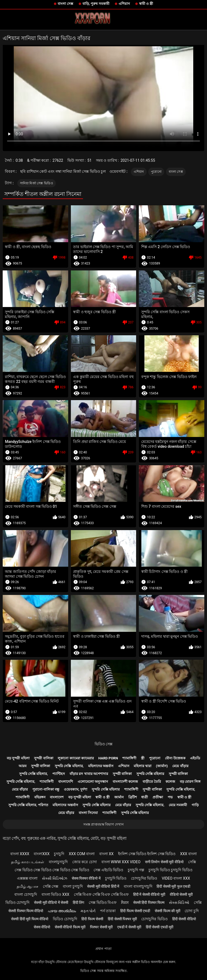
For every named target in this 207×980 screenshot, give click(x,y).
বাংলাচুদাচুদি (58, 862)
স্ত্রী (143, 758)
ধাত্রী (145, 797)
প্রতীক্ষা (158, 797)
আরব (23, 766)
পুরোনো (156, 172)
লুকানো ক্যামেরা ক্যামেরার (76, 758)
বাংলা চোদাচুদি (25, 894)
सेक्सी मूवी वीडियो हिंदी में (103, 886)
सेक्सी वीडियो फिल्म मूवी (70, 927)
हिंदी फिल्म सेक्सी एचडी (135, 911)
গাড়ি (195, 805)
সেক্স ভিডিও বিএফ (103, 903)
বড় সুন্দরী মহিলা (18, 758)
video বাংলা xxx (176, 878)
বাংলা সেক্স (65, 4)
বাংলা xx (106, 854)
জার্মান (119, 797)
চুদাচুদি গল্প (136, 870)
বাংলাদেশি (66, 782)
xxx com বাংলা (82, 854)
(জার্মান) (162, 766)
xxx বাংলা (188, 854)
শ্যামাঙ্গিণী (129, 758)
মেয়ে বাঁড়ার (180, 766)
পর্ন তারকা (108, 911)
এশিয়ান (124, 4)
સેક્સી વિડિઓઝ (54, 878)
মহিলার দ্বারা (142, 766)
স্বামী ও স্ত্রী (146, 4)
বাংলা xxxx (20, 854)
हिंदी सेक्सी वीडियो (184, 919)
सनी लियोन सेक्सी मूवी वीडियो (164, 862)
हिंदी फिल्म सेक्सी (92, 919)
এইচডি (195, 758)
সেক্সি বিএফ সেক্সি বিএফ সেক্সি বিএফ (101, 894)
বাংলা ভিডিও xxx (55, 894)
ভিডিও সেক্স (103, 744)
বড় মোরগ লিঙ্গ (190, 782)
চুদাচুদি (59, 854)
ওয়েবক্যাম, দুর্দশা (75, 789)
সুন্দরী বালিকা (44, 758)
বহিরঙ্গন (40, 797)
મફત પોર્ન (88, 911)
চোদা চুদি (192, 911)
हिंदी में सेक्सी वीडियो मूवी (149, 894)
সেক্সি (192, 862)
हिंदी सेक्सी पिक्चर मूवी (122, 919)
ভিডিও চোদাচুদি (17, 903)
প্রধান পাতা (103, 949)
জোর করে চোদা (84, 862)
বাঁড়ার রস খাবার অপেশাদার (89, 774)
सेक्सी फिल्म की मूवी (167, 911)
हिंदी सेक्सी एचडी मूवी (160, 927)
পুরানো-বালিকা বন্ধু (46, 789)
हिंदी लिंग (78, 903)
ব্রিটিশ (133, 797)
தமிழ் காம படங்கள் (28, 862)
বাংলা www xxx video (121, 862)
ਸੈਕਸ (125, 903)
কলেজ (170, 782)
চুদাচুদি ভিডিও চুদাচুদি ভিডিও (170, 870)
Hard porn (108, 758)
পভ (170, 797)
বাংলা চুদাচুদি (73, 886)
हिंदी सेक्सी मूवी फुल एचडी (173, 886)
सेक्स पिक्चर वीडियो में (86, 878)
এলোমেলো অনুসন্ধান (93, 782)
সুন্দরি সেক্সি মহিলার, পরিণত (28, 805)
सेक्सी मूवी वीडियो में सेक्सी (51, 903)
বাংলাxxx (42, 854)
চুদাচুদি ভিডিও (116, 878)
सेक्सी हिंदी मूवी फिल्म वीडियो (30, 919)
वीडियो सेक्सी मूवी (181, 894)
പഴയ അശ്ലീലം (62, 911)
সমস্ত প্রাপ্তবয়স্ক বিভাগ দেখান (104, 824)
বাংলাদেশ (57, 797)
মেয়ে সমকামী (178, 805)
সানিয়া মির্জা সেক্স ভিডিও (37, 183)
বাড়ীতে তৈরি (152, 782)
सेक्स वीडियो (42, 927)
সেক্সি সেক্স (51, 886)
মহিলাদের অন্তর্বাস (101, 766)
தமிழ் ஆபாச (27, 886)
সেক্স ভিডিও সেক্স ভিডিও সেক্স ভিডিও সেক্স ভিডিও (52, 870)
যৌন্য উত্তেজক (175, 758)
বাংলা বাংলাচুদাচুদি (138, 886)
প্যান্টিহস (59, 774)
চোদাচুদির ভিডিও (144, 878)
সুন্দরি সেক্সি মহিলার (150, 774)
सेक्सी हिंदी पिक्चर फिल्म (149, 903)
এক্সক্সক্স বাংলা (27, 878)
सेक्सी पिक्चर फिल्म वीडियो (26, 911)
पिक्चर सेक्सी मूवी (101, 927)
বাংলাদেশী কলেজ (125, 782)
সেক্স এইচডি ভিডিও (108, 870)
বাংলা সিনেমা (88, 813)
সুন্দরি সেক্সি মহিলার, (69, 766)
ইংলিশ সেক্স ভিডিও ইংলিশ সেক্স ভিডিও (147, 854)
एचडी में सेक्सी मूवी (129, 927)
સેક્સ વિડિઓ (179, 903)
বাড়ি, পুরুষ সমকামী (96, 4)
